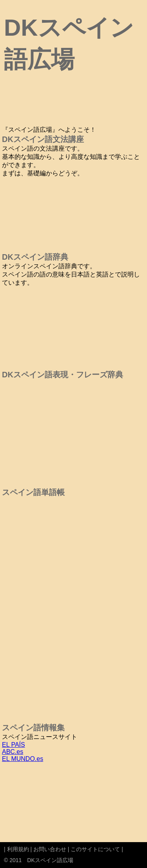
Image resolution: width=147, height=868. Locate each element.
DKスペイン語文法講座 (43, 139)
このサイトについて (95, 849)
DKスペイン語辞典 (35, 257)
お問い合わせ (50, 849)
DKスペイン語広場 (50, 860)
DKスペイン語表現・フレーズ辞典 (63, 375)
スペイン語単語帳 (33, 492)
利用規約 (18, 849)
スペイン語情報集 (33, 728)
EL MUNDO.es (23, 759)
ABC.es (13, 752)
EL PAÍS (14, 745)
